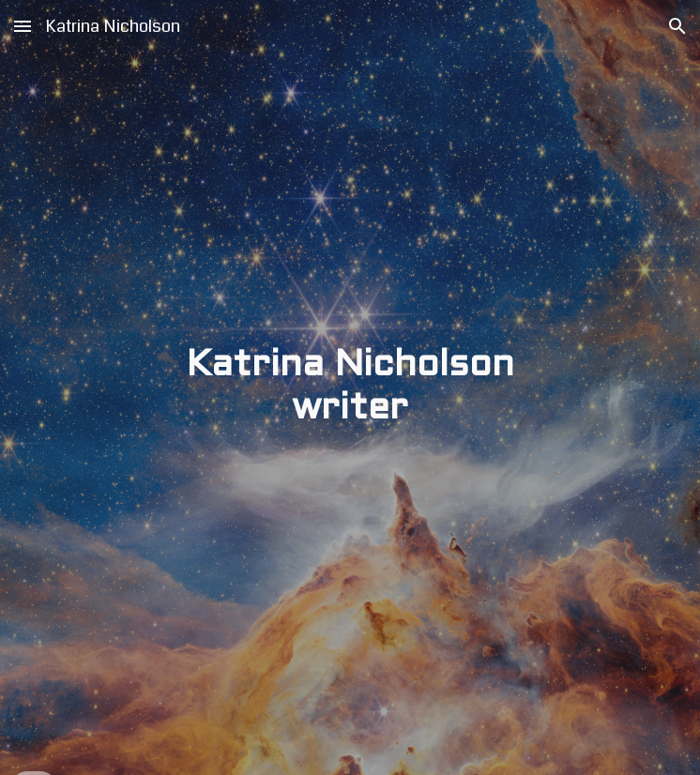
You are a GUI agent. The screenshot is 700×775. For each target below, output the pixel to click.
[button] (23, 26)
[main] (350, 388)
